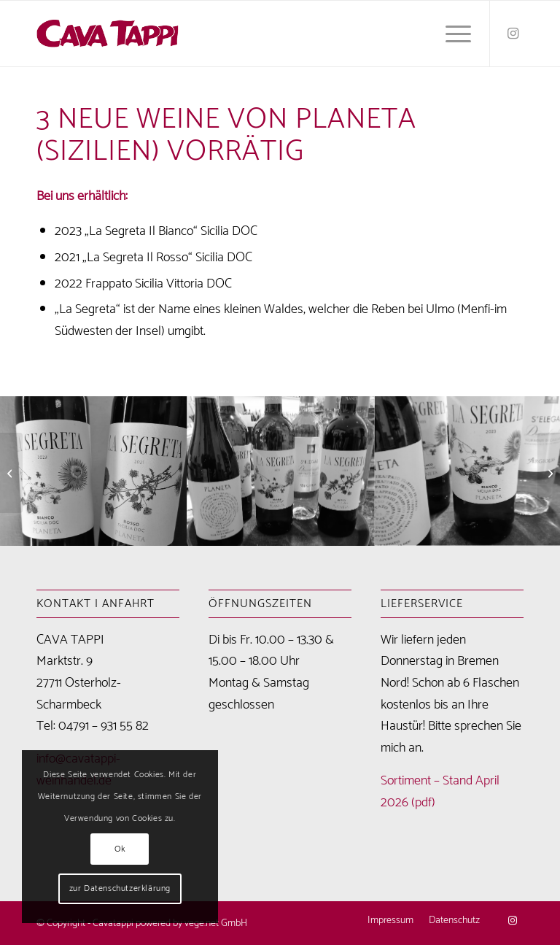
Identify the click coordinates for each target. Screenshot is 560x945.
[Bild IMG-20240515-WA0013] (94, 471)
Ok (120, 849)
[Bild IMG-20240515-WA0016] (281, 471)
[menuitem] (451, 34)
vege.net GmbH (216, 923)
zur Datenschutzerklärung (120, 888)
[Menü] (451, 34)
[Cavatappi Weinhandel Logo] (108, 34)
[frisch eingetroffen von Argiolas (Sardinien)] (11, 473)
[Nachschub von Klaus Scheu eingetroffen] (549, 473)
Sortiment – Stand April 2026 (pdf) (440, 792)
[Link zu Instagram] (513, 34)
